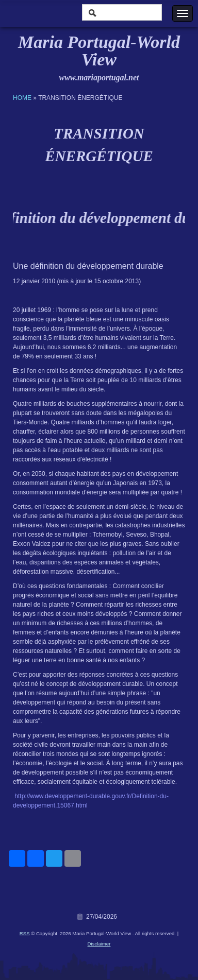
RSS (25, 933)
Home (22, 98)
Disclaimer (99, 944)
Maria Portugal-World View (99, 51)
